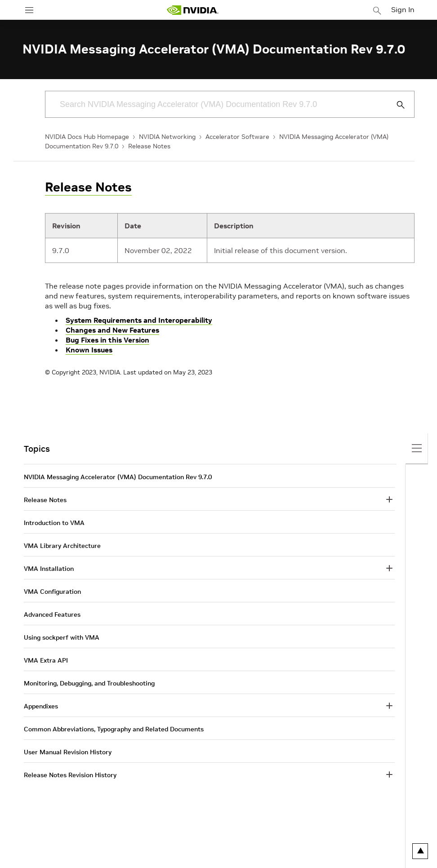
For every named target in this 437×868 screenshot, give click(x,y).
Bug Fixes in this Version (107, 340)
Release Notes (149, 146)
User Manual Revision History (68, 752)
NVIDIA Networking (167, 137)
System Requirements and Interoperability (139, 320)
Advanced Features (52, 614)
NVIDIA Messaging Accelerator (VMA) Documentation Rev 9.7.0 (118, 477)
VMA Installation (49, 569)
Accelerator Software (237, 137)
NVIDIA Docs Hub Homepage (87, 137)
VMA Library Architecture (62, 546)
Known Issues (89, 350)
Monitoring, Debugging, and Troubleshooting (89, 683)
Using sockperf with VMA (62, 637)
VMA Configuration (52, 592)
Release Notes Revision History (70, 775)
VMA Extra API (46, 660)
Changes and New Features (112, 330)
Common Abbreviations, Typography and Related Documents (114, 729)
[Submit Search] (396, 105)
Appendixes (41, 706)
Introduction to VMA (54, 523)
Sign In (403, 9)
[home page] (192, 10)
